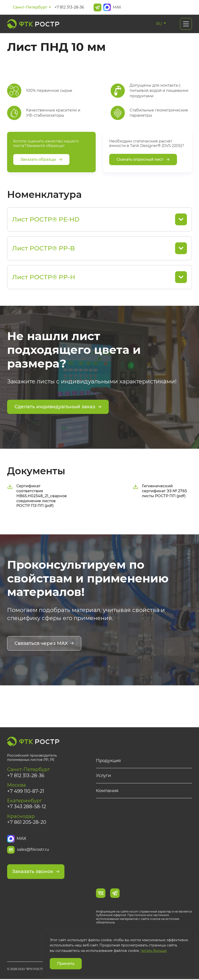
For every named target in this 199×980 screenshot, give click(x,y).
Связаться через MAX (44, 643)
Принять (66, 964)
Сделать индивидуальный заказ (58, 407)
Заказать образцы (41, 160)
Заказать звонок (36, 873)
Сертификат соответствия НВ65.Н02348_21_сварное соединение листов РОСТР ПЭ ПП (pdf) (37, 496)
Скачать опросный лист (143, 160)
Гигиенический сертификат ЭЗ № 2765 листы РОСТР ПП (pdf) (160, 491)
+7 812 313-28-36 (69, 7)
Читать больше (154, 951)
